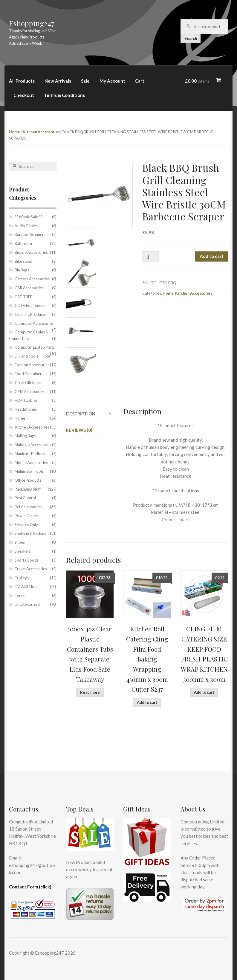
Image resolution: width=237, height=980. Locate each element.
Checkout (24, 95)
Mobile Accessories (31, 463)
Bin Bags (22, 270)
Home (14, 132)
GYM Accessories (30, 392)
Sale (85, 81)
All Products (22, 81)
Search (191, 38)
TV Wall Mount (27, 587)
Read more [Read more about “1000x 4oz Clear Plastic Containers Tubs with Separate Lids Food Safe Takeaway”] (90, 692)
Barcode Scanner (29, 234)
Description (81, 414)
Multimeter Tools (29, 471)
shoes (20, 542)
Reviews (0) (79, 430)
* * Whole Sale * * (28, 217)
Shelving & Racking (30, 533)
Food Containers (29, 374)
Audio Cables (26, 226)
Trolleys (22, 578)
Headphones (26, 409)
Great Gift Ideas (28, 383)
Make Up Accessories (33, 445)
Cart (140, 81)
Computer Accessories (34, 323)
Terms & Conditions (64, 95)
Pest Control (25, 498)
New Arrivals (58, 81)
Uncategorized (27, 604)
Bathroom (23, 243)
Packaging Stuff (28, 489)
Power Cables (27, 516)
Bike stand (23, 261)
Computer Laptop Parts (35, 347)
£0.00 (197, 81)
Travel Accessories (31, 569)
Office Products (28, 480)
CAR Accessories (29, 288)
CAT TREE (23, 297)
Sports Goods (27, 560)
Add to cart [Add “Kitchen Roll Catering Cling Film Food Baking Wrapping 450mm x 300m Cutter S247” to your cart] (147, 702)
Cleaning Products (30, 314)
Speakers (23, 551)
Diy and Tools (26, 356)
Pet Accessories (28, 507)
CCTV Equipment (30, 305)
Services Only (26, 525)
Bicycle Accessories (31, 252)
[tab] (90, 414)
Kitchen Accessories (41, 132)
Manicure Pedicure (30, 454)
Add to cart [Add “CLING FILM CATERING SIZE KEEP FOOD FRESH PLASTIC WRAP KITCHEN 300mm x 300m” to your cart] (204, 692)
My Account (112, 81)
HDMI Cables (26, 400)
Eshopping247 (32, 23)
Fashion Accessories (32, 365)
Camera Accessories (32, 279)
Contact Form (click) (30, 887)
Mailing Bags (25, 436)
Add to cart (212, 256)
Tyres (20, 596)
